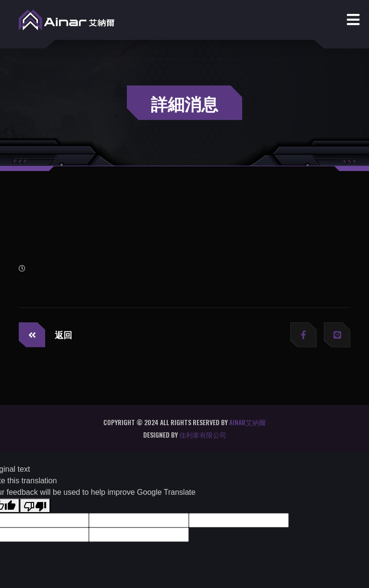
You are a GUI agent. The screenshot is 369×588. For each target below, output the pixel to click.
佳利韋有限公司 (203, 435)
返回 (45, 335)
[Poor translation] (35, 506)
